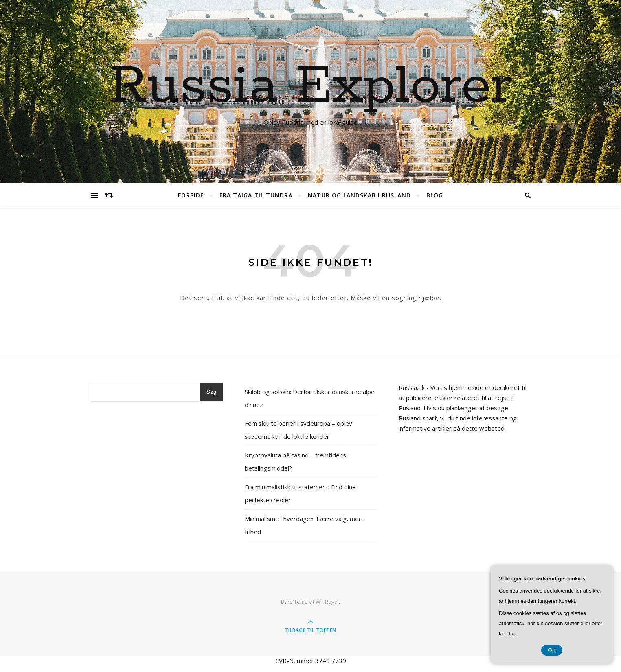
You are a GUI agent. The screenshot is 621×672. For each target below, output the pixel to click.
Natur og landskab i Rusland (359, 195)
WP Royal (327, 602)
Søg (211, 392)
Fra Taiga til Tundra (256, 195)
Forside (191, 195)
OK (552, 650)
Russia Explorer (311, 87)
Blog (435, 195)
